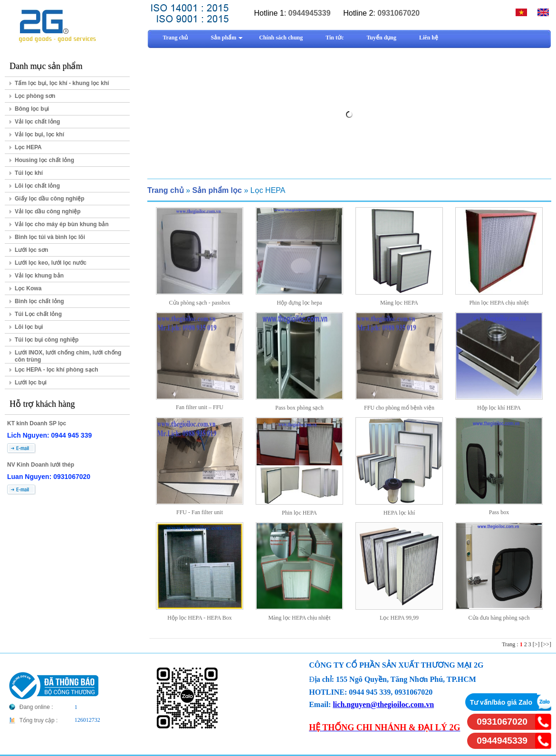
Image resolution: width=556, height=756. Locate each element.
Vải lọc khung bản (39, 276)
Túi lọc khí (29, 173)
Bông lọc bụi (32, 109)
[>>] (546, 644)
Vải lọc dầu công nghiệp (48, 211)
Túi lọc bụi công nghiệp (47, 340)
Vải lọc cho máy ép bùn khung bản (62, 224)
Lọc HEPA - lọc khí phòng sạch (57, 370)
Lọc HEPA (28, 147)
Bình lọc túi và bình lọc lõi (50, 237)
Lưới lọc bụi (31, 383)
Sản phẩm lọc (217, 190)
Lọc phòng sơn (35, 96)
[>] (536, 644)
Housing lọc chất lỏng (44, 160)
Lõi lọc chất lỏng (37, 186)
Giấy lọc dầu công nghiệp (50, 199)
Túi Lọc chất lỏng (38, 314)
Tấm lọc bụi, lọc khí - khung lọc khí (62, 83)
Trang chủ (166, 190)
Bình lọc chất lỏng (39, 301)
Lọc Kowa (28, 288)
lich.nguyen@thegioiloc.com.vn (383, 704)
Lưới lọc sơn (31, 250)
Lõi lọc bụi (29, 327)
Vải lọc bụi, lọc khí (39, 134)
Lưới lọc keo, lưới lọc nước (51, 263)
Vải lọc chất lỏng (37, 122)
